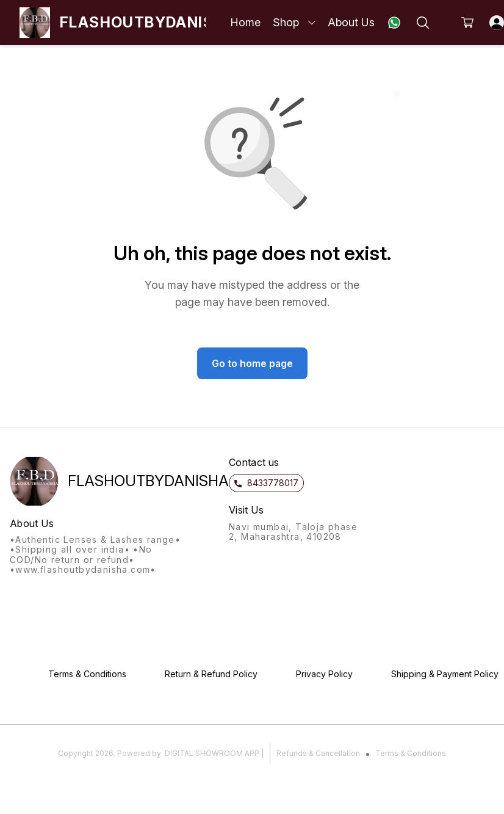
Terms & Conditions (411, 753)
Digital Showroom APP (212, 753)
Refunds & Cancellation (318, 753)
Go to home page (252, 363)
